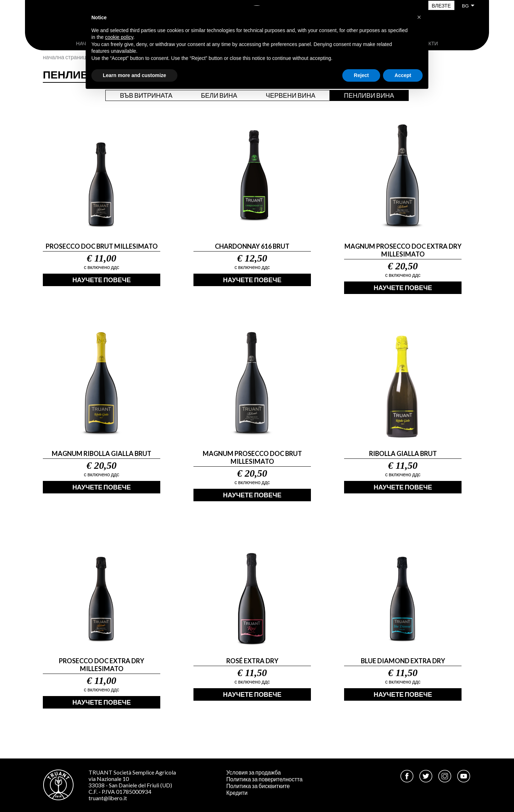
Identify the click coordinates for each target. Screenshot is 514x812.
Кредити (237, 793)
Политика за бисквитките (258, 786)
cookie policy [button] (119, 37)
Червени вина (291, 95)
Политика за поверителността (264, 779)
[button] (419, 17)
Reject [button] (361, 75)
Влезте (441, 6)
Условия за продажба (254, 772)
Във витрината (146, 95)
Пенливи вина (369, 95)
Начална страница (66, 57)
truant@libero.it (108, 798)
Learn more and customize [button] (134, 75)
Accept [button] (403, 75)
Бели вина (219, 95)
